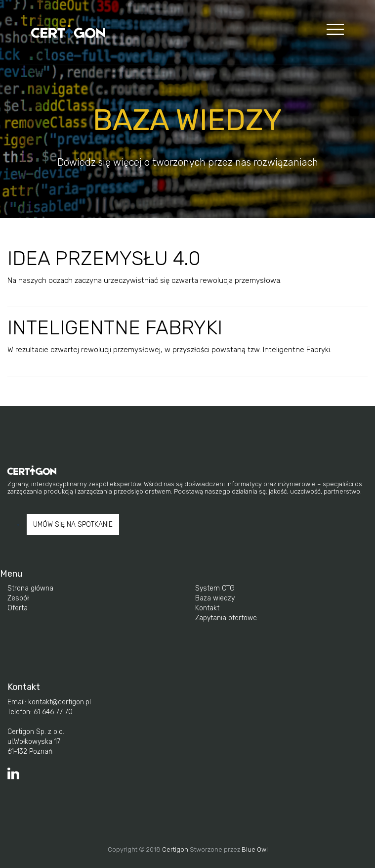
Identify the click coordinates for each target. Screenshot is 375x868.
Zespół (18, 598)
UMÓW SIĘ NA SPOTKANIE (73, 525)
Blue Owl (255, 849)
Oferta (18, 608)
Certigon (175, 849)
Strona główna (30, 588)
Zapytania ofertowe (226, 618)
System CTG (215, 588)
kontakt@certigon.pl (59, 702)
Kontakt (207, 608)
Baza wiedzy (215, 598)
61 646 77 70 (52, 712)
